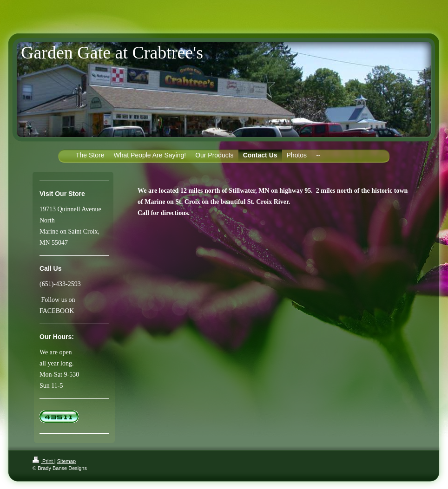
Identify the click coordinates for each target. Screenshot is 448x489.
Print (43, 461)
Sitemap (66, 461)
